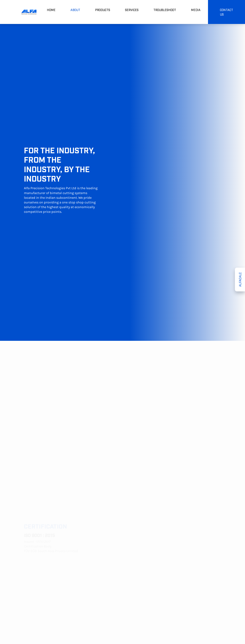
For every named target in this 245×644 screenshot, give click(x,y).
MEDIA (196, 10)
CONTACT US (226, 12)
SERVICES (132, 10)
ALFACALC (240, 280)
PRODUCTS (103, 10)
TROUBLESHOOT (165, 10)
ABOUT (75, 10)
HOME (51, 10)
